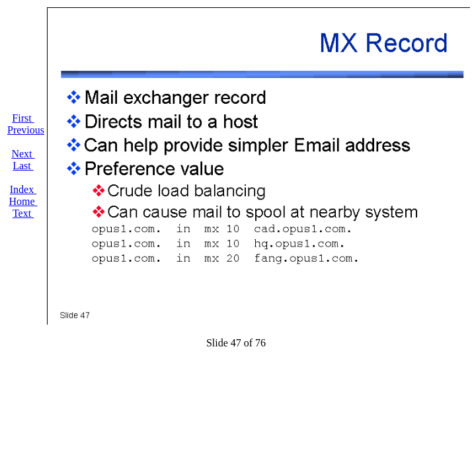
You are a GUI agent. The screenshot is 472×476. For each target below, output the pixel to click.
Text (23, 213)
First (23, 118)
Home (23, 201)
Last (23, 166)
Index (23, 189)
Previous (26, 130)
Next (23, 154)
